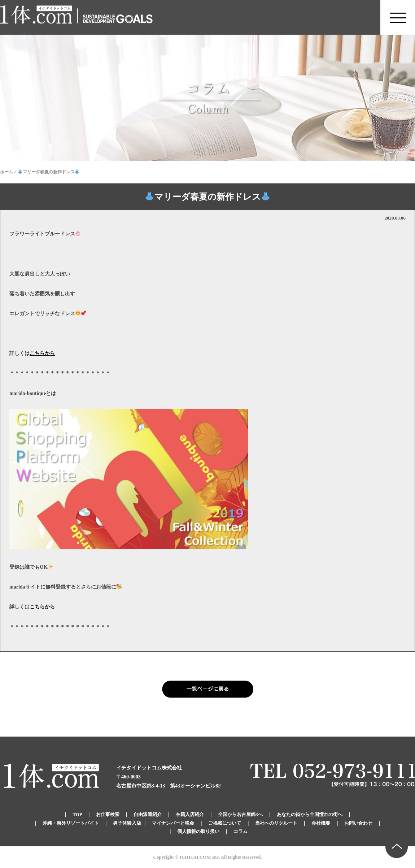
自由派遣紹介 (148, 814)
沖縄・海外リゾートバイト (71, 823)
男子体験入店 (127, 823)
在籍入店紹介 (190, 814)
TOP (77, 814)
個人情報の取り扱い (198, 831)
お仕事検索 (108, 814)
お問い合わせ (358, 823)
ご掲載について (225, 823)
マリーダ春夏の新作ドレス (208, 197)
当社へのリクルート (276, 823)
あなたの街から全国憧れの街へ (310, 814)
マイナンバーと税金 (173, 823)
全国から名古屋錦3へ (240, 814)
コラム (241, 831)
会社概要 (321, 823)
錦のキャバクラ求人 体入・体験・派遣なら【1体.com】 (36, 17)
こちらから (42, 353)
